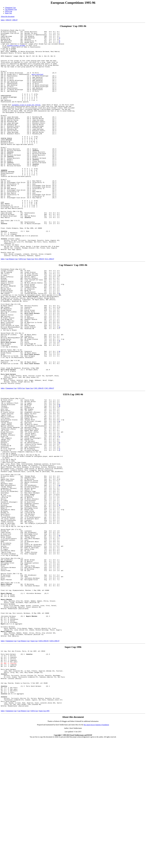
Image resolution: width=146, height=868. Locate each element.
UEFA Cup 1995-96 (73, 463)
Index (3, 20)
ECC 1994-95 (39, 304)
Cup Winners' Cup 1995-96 (73, 310)
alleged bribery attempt (16, 49)
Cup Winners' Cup (11, 9)
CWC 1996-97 (49, 457)
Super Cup (8, 13)
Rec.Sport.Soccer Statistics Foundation (96, 853)
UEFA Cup (8, 11)
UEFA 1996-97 (54, 758)
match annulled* (38, 83)
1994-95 (8, 20)
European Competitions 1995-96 (73, 3)
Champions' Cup (10, 8)
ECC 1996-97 (50, 304)
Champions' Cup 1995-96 (73, 26)
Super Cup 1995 (44, 839)
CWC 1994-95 (39, 457)
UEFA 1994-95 (44, 758)
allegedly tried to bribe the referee (26, 120)
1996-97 (15, 20)
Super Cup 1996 (73, 764)
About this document (8, 16)
